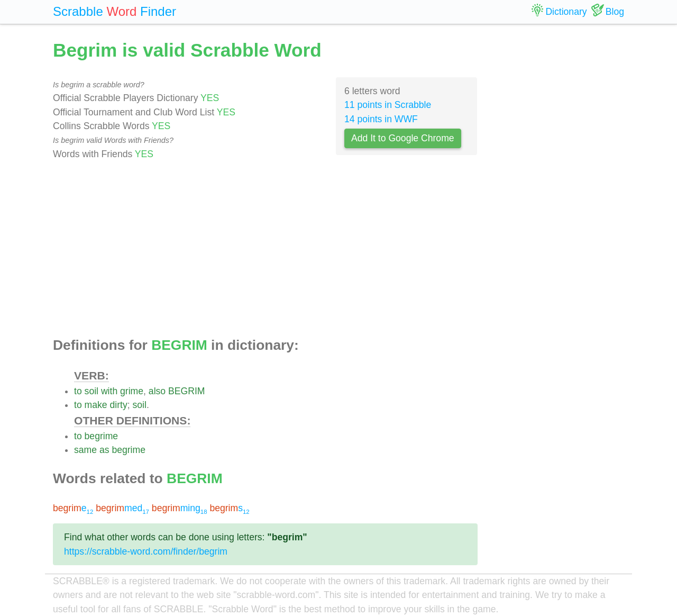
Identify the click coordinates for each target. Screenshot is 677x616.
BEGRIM (186, 391)
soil (92, 391)
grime (132, 391)
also (157, 391)
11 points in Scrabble (388, 105)
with (109, 391)
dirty (119, 405)
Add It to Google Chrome (403, 138)
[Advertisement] (265, 249)
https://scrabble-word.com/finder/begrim (146, 551)
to (78, 391)
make (96, 405)
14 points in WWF (381, 119)
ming (180, 508)
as (104, 450)
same (85, 450)
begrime (102, 436)
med (122, 508)
